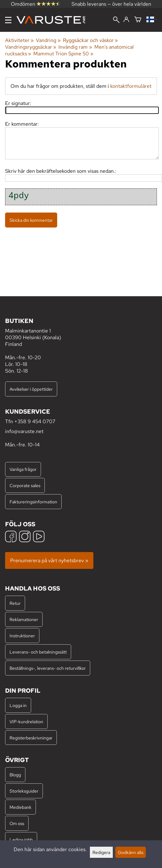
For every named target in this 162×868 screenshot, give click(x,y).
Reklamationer (24, 619)
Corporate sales (25, 485)
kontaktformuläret (131, 86)
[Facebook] (11, 537)
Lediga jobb (21, 840)
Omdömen (36, 4)
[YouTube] (39, 537)
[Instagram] (25, 537)
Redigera (101, 852)
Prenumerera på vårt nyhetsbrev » (49, 560)
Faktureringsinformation (33, 502)
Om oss (17, 823)
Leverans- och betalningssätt (38, 652)
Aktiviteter (19, 40)
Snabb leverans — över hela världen (111, 4)
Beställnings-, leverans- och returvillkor (48, 668)
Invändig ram (75, 47)
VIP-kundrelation (26, 721)
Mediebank (20, 807)
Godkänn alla (131, 852)
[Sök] (116, 20)
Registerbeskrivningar (31, 738)
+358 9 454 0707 (35, 421)
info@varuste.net (24, 431)
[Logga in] (126, 20)
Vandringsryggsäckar (31, 47)
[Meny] (8, 20)
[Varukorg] (138, 20)
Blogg (15, 775)
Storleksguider (24, 791)
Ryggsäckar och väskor (90, 40)
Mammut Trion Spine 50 (63, 54)
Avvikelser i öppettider (31, 389)
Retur (15, 603)
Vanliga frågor (23, 469)
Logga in (18, 705)
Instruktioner (22, 636)
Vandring (48, 40)
